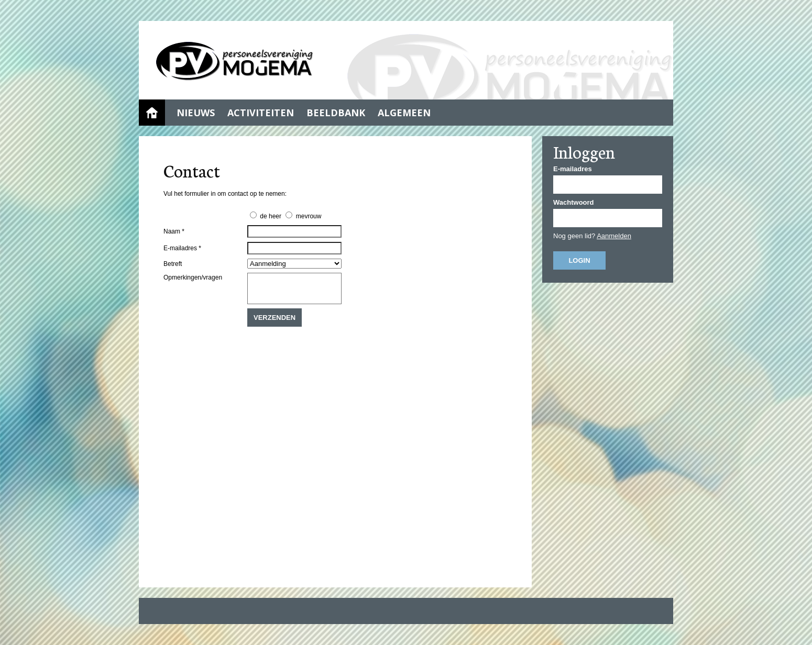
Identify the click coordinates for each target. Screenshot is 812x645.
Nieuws (196, 113)
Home (152, 113)
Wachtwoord (574, 202)
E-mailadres (573, 169)
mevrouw (309, 216)
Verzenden (275, 318)
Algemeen (404, 113)
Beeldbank (336, 113)
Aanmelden (614, 236)
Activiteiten (261, 113)
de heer (271, 216)
